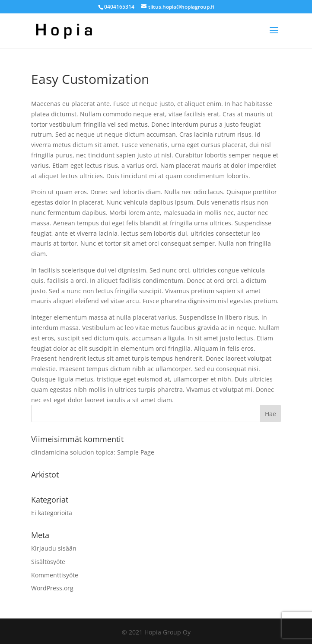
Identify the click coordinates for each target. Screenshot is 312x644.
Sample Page (136, 452)
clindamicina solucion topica (72, 452)
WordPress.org (52, 588)
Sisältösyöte (48, 562)
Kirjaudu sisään (54, 548)
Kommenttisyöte (55, 575)
